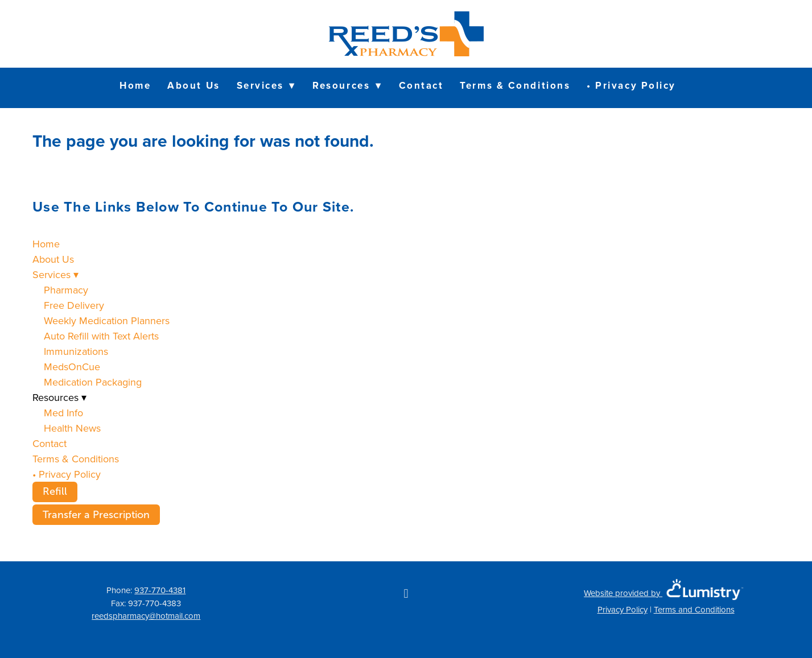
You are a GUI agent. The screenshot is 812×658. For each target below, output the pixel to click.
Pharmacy (66, 290)
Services (267, 85)
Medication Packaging (93, 382)
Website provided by (666, 593)
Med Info (63, 413)
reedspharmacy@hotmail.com (146, 616)
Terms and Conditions (694, 609)
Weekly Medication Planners (107, 320)
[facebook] (406, 593)
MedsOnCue (72, 367)
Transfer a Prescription (96, 515)
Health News (72, 428)
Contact (421, 85)
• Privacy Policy (631, 85)
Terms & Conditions (515, 85)
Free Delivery (74, 305)
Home (135, 85)
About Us (193, 85)
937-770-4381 (160, 590)
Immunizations (76, 351)
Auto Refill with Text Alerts (101, 336)
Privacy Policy (623, 609)
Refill (55, 491)
